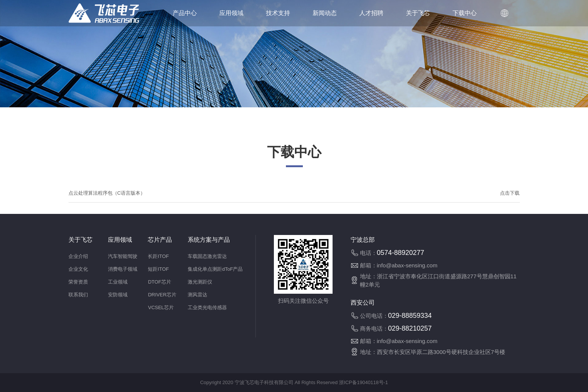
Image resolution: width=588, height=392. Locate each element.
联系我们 (78, 295)
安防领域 (118, 295)
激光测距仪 (200, 282)
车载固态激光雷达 (207, 256)
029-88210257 (410, 328)
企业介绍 (78, 256)
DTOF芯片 (159, 282)
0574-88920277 (401, 253)
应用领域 (231, 13)
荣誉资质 (78, 282)
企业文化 (78, 269)
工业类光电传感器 (207, 307)
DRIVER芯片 (162, 295)
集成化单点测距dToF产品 (215, 269)
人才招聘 (371, 13)
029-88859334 (410, 316)
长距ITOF (158, 256)
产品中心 (185, 13)
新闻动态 (325, 13)
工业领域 (118, 282)
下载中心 (465, 13)
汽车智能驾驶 (123, 256)
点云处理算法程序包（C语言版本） (107, 193)
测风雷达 (198, 295)
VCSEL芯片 (161, 307)
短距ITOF (158, 269)
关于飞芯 (418, 13)
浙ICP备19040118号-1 (363, 382)
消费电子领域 (123, 269)
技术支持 (278, 13)
